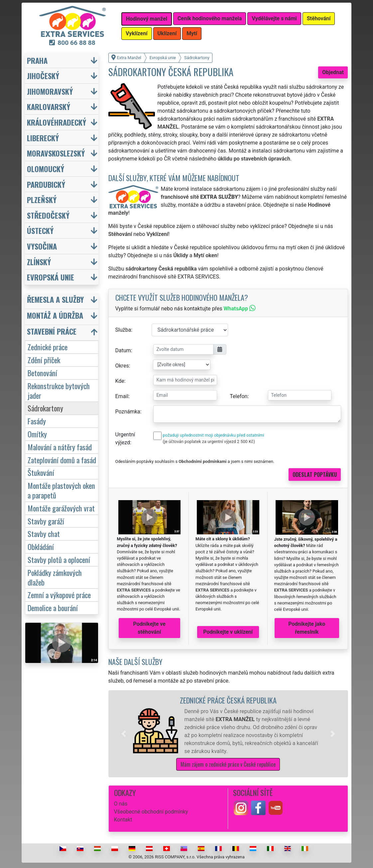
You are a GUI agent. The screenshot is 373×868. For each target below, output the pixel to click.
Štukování (41, 472)
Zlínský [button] (39, 262)
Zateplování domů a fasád (62, 460)
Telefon (239, 396)
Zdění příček (44, 360)
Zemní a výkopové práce (59, 595)
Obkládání (41, 546)
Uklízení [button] (167, 33)
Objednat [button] (333, 72)
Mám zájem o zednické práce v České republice (228, 764)
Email (122, 396)
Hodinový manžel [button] (147, 19)
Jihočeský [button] (43, 76)
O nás (121, 804)
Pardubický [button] (46, 184)
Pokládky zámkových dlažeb (55, 577)
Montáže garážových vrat (61, 508)
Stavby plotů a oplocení (59, 559)
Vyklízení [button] (137, 33)
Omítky (37, 434)
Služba (123, 330)
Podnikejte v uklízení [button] (228, 632)
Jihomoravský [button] (50, 91)
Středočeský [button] (48, 215)
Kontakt (123, 820)
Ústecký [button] (40, 230)
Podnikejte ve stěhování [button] (149, 628)
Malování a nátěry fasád (60, 447)
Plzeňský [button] (42, 200)
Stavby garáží (46, 521)
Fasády (37, 421)
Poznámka (128, 412)
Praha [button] (37, 60)
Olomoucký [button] (46, 169)
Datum (123, 350)
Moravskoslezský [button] (56, 153)
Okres (122, 366)
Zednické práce (48, 347)
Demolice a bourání (53, 608)
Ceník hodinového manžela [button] (210, 18)
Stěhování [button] (319, 18)
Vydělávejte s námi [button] (274, 18)
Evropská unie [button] (51, 277)
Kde (120, 381)
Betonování (42, 373)
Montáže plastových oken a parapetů (61, 490)
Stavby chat (44, 534)
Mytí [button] (192, 33)
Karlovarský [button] (49, 107)
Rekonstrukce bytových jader (59, 390)
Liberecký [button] (43, 138)
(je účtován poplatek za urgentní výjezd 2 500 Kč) (209, 441)
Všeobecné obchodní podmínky (151, 812)
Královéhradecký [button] (57, 122)
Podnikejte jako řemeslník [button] (307, 628)
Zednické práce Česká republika (228, 700)
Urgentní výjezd (125, 438)
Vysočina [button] (42, 246)
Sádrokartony (45, 408)
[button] (124, 734)
